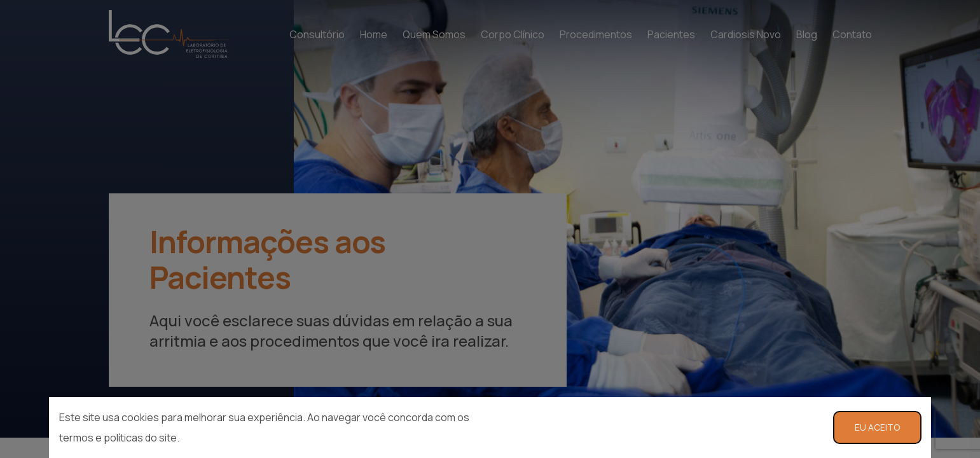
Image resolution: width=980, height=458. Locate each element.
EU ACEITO (877, 427)
